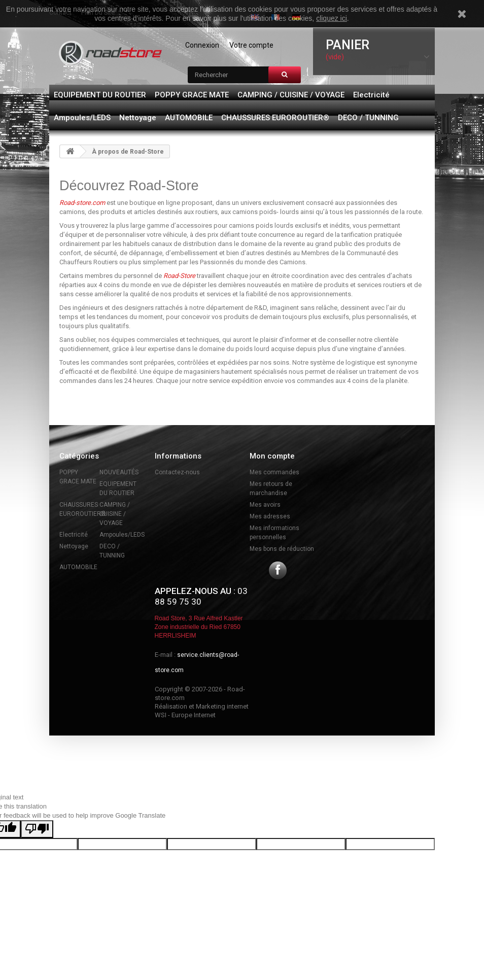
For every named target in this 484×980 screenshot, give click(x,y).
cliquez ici (332, 18)
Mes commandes (274, 472)
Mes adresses (270, 516)
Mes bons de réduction (282, 549)
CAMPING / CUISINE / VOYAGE (291, 95)
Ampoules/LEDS (82, 118)
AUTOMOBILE (189, 118)
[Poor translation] (37, 829)
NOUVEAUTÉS (119, 472)
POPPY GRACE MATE (192, 95)
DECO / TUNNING (368, 118)
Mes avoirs (265, 505)
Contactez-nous (177, 472)
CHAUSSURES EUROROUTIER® (275, 118)
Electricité (371, 95)
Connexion (202, 45)
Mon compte (272, 456)
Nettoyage (138, 118)
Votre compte (251, 45)
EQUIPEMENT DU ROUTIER (100, 95)
